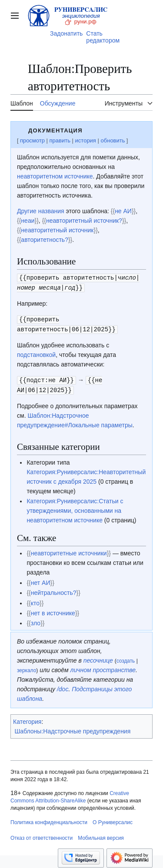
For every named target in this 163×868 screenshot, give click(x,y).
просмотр (32, 140)
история (86, 140)
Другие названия (41, 211)
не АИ (123, 211)
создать (126, 658)
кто (35, 601)
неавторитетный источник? (84, 221)
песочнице (98, 658)
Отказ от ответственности (42, 835)
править (60, 140)
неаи (28, 221)
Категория (27, 719)
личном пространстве (103, 667)
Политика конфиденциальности (49, 820)
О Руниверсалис (113, 820)
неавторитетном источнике (55, 176)
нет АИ (41, 580)
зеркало (27, 668)
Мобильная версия (101, 835)
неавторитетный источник (57, 230)
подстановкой (36, 353)
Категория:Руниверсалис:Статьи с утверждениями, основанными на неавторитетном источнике (75, 508)
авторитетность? (45, 240)
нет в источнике (53, 611)
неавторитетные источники (69, 551)
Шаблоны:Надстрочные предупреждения (73, 729)
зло (36, 620)
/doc (63, 686)
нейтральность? (54, 590)
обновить (113, 140)
